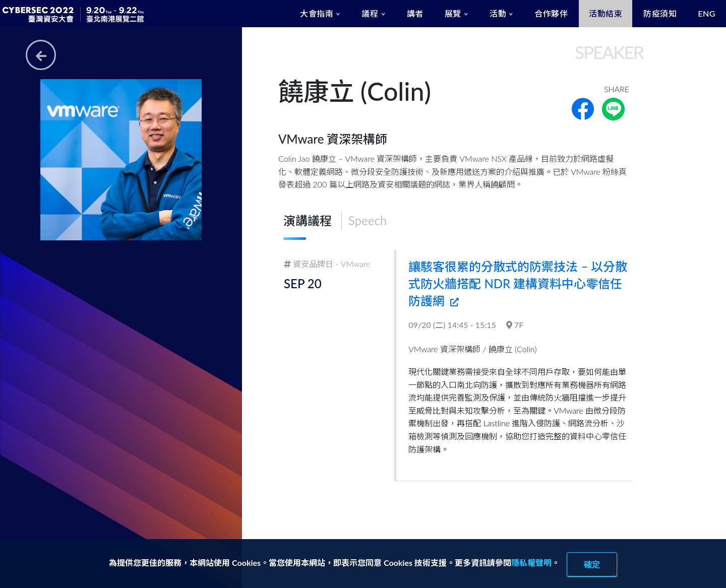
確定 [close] (592, 564)
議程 (370, 13)
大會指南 (317, 13)
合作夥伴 (551, 13)
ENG (707, 13)
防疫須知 (660, 13)
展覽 (453, 13)
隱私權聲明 (531, 563)
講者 (415, 13)
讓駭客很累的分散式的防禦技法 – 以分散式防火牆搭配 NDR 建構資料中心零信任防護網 (518, 283)
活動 (498, 13)
